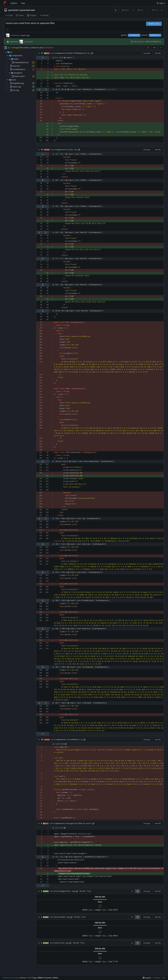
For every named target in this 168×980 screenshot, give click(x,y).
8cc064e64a (134, 35)
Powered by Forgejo (11, 978)
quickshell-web (27, 10)
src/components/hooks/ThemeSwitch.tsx (71, 53)
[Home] (5, 3)
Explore (14, 3)
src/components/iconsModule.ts (67, 740)
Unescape (147, 53)
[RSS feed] (116, 10)
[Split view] (154, 48)
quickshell (13, 10)
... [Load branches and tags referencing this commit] (7, 29)
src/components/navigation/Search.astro (71, 824)
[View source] (132, 891)
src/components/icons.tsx (64, 150)
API (164, 978)
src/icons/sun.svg (59, 943)
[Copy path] (92, 53)
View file (158, 53)
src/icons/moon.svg (60, 917)
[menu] (161, 48)
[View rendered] (138, 891)
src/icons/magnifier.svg (63, 891)
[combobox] (148, 48)
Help (23, 3)
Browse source (154, 24)
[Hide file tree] (6, 48)
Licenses (157, 978)
